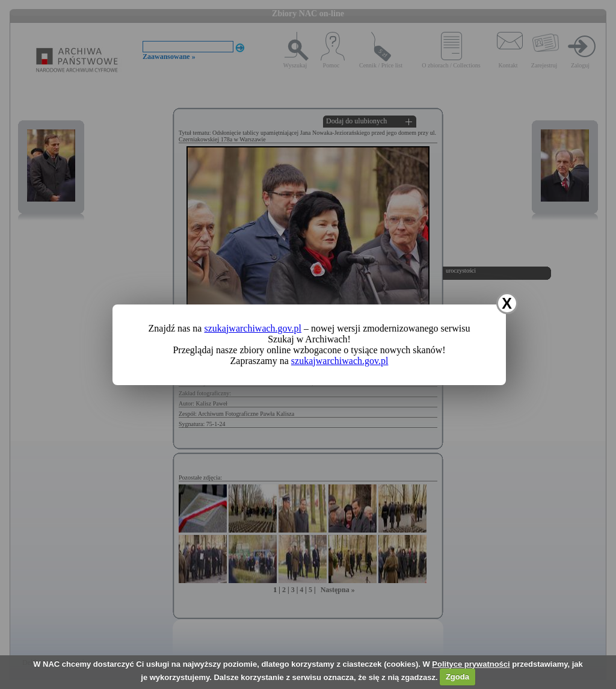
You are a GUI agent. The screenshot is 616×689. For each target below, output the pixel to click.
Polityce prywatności (471, 664)
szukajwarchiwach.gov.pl (253, 328)
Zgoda (457, 677)
